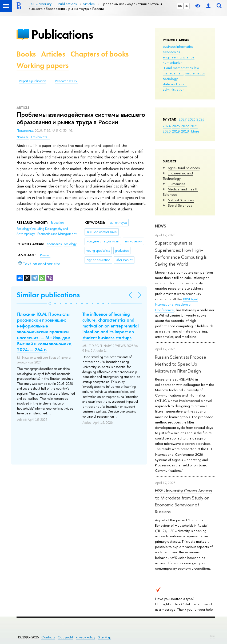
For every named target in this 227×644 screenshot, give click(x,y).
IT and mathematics (178, 68)
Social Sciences (180, 205)
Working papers (43, 65)
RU (180, 6)
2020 (167, 131)
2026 (192, 119)
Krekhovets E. (40, 137)
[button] (50, 303)
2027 (183, 119)
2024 (167, 126)
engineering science (179, 57)
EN (187, 6)
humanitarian (173, 62)
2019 (176, 131)
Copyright (65, 637)
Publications (62, 34)
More (195, 131)
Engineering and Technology (178, 176)
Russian (45, 255)
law (196, 68)
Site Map (105, 637)
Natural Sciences (181, 200)
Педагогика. (26, 131)
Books (26, 54)
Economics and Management (57, 234)
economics (171, 52)
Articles (53, 54)
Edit (213, 636)
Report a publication (33, 81)
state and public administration (175, 87)
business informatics (178, 46)
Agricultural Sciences (184, 168)
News (161, 226)
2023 (176, 126)
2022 (185, 126)
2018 (185, 131)
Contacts (48, 637)
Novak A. (23, 137)
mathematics (195, 73)
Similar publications (48, 295)
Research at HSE (67, 81)
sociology (170, 79)
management (173, 73)
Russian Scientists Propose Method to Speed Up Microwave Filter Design (181, 364)
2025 (200, 119)
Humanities (176, 184)
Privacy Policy (85, 637)
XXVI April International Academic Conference (176, 304)
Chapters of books (99, 54)
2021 (194, 126)
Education (57, 223)
